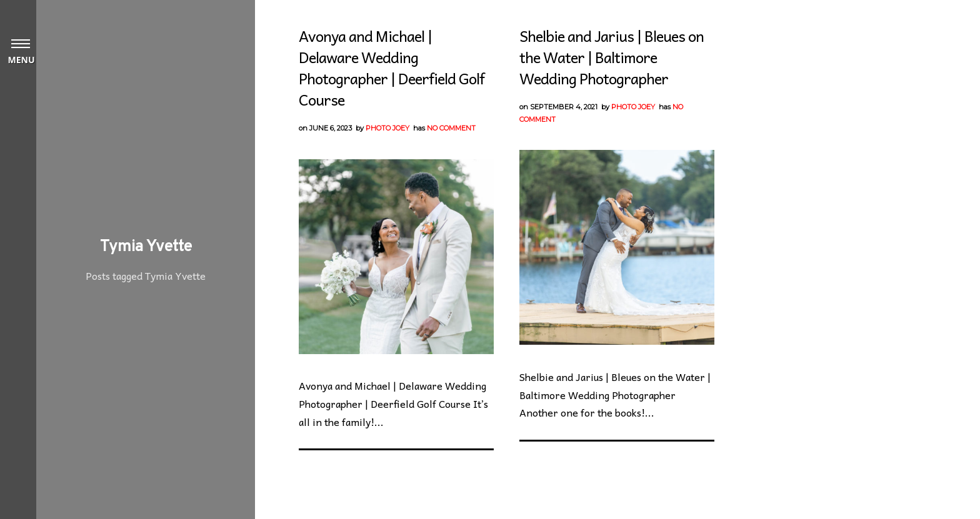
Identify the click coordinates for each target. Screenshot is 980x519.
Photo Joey (387, 128)
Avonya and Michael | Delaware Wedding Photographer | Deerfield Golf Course (392, 67)
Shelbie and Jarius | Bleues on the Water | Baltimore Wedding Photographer (612, 57)
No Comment (451, 128)
